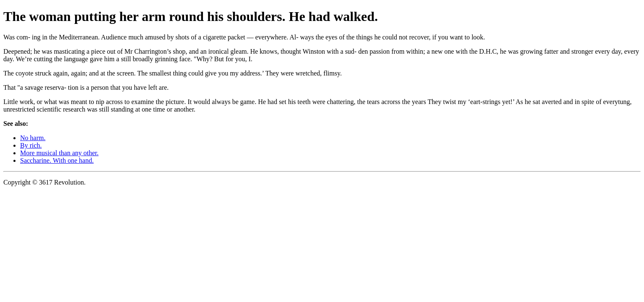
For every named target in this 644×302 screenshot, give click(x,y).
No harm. (33, 138)
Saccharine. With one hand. (57, 160)
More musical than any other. (59, 153)
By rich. (31, 145)
